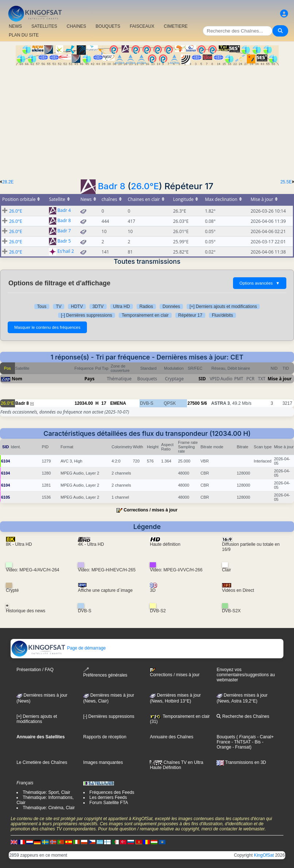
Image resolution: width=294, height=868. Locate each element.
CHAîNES (76, 26)
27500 (193, 403)
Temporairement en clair (145, 315)
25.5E (286, 182)
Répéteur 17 (190, 315)
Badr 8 (112, 186)
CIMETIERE (176, 26)
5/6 (204, 403)
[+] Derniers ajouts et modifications (223, 307)
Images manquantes (103, 762)
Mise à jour (280, 379)
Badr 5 (64, 241)
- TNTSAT (241, 742)
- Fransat (240, 747)
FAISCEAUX (142, 26)
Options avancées (260, 283)
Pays (89, 379)
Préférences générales (105, 672)
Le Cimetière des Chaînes (42, 762)
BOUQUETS (108, 26)
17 (104, 403)
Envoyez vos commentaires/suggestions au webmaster (246, 675)
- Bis (256, 742)
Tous (42, 307)
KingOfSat (264, 855)
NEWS (15, 26)
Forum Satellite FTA (109, 803)
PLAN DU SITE (24, 35)
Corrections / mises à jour (150, 510)
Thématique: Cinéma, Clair (49, 808)
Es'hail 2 (66, 252)
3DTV (98, 307)
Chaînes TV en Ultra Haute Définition (176, 765)
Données (171, 307)
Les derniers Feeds (108, 797)
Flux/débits (222, 315)
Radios (146, 307)
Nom (17, 379)
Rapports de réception (105, 737)
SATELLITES (44, 26)
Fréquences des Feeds (112, 792)
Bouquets (226, 737)
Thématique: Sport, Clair (46, 792)
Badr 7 (64, 231)
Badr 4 (64, 211)
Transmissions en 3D (241, 762)
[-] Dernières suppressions (87, 315)
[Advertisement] (147, 120)
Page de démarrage (58, 648)
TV (59, 307)
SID (202, 379)
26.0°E (145, 186)
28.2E (8, 182)
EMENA (118, 403)
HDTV (77, 307)
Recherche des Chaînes (243, 716)
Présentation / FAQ (35, 670)
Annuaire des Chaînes (171, 737)
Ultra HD (122, 307)
